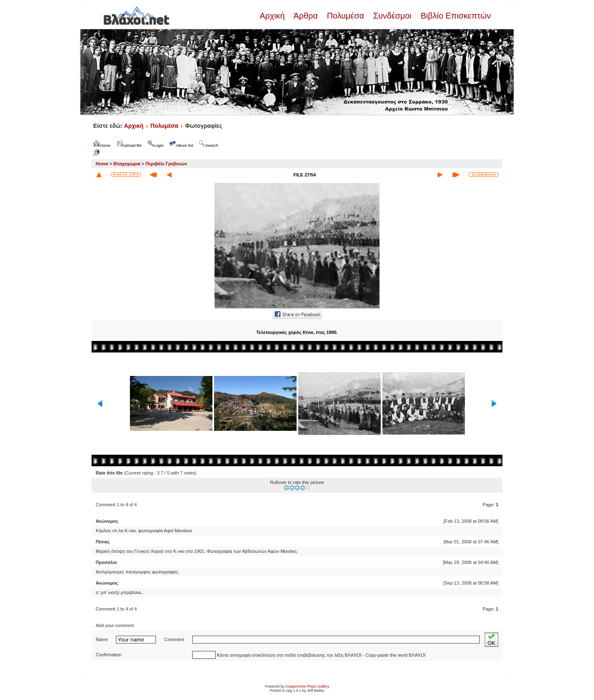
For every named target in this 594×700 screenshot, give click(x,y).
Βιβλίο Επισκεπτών (455, 16)
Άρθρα (306, 16)
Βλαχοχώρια (127, 164)
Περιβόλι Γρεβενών (166, 164)
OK (491, 640)
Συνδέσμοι (392, 16)
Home (102, 164)
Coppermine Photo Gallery (307, 686)
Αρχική (273, 16)
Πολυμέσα (345, 16)
